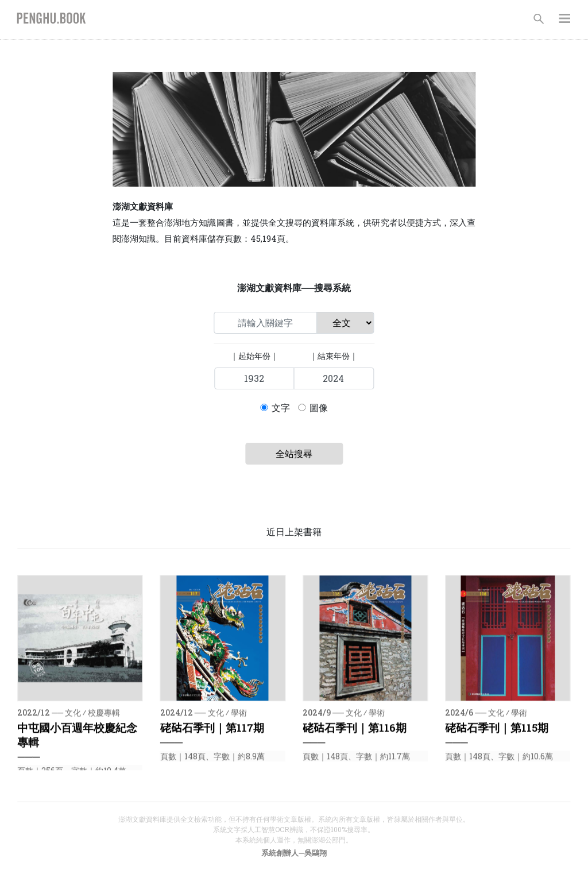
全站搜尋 (294, 453)
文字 (281, 407)
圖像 (319, 407)
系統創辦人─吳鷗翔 (294, 853)
